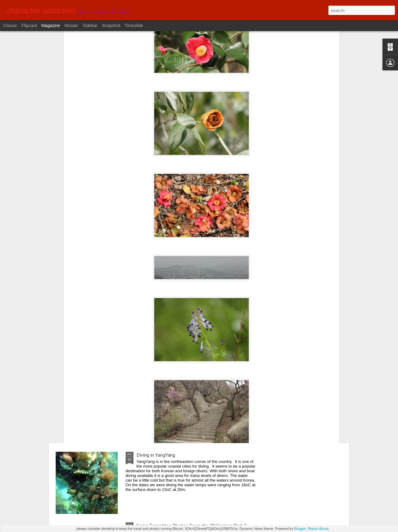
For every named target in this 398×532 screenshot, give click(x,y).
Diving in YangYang (156, 455)
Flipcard (29, 26)
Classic (10, 26)
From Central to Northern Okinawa (173, 384)
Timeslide (134, 26)
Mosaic (71, 26)
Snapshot (111, 26)
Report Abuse (318, 529)
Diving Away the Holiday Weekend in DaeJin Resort (188, 314)
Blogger (300, 529)
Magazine (51, 26)
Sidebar (90, 26)
